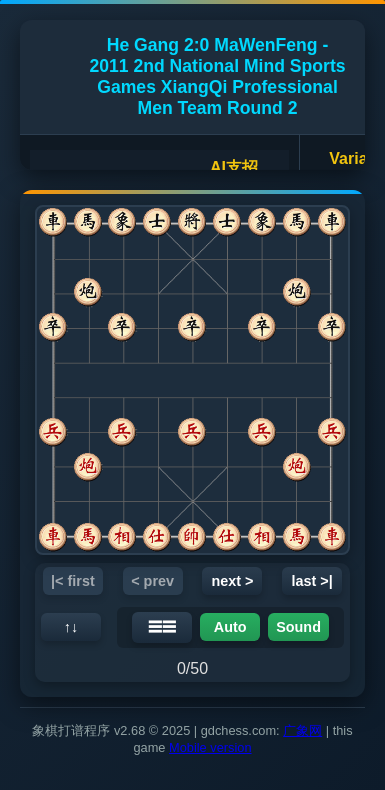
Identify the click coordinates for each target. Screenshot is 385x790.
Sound (298, 627)
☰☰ (162, 627)
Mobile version (210, 747)
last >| (312, 581)
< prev (152, 581)
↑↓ (71, 627)
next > (232, 581)
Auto (230, 627)
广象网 (302, 730)
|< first (73, 581)
